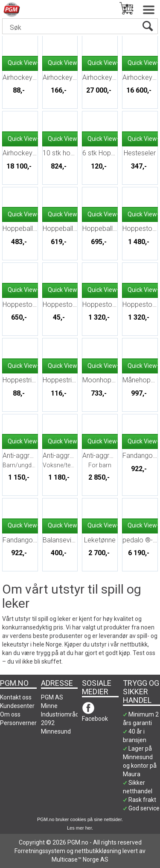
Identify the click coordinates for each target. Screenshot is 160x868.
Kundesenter (17, 706)
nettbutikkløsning (98, 851)
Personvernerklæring (28, 723)
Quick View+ (24, 63)
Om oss (10, 714)
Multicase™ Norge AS (80, 859)
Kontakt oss (16, 697)
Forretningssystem (40, 851)
